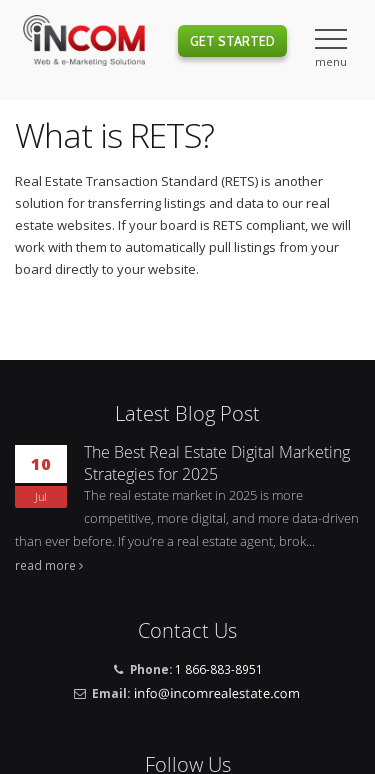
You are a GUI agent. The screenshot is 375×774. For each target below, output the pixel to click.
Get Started (232, 41)
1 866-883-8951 (219, 669)
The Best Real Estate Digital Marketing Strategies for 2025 (217, 463)
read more (45, 565)
